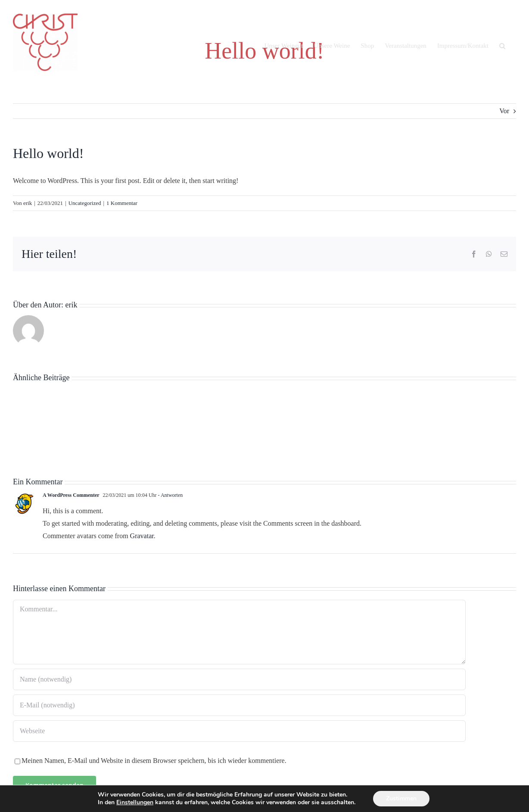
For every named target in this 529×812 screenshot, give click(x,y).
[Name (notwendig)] (239, 679)
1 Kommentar (122, 203)
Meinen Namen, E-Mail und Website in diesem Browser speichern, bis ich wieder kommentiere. (154, 761)
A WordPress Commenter (71, 495)
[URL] (239, 731)
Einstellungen (135, 803)
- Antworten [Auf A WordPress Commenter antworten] (170, 495)
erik (28, 203)
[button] (502, 46)
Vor (504, 111)
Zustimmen (401, 798)
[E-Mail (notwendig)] (239, 705)
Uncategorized (85, 203)
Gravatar (142, 536)
